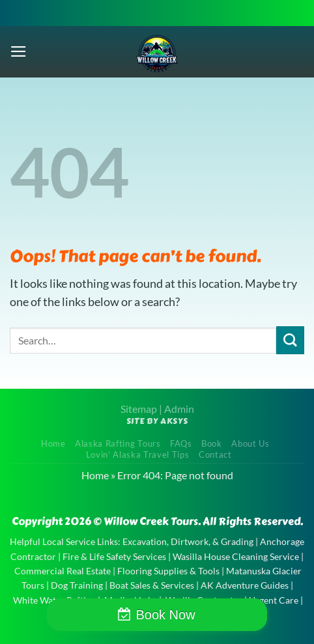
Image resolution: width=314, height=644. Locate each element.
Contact (215, 455)
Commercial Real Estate (63, 571)
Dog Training (77, 585)
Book (212, 443)
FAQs (181, 443)
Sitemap (139, 409)
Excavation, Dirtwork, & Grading (188, 541)
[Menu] (19, 51)
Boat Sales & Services (152, 585)
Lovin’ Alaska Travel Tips (138, 455)
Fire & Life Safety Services (114, 556)
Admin (179, 409)
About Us (250, 443)
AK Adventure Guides (245, 585)
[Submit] (290, 340)
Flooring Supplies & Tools (168, 571)
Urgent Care (274, 600)
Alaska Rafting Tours (118, 443)
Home (53, 443)
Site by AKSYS (157, 421)
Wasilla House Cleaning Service (236, 556)
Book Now (165, 615)
